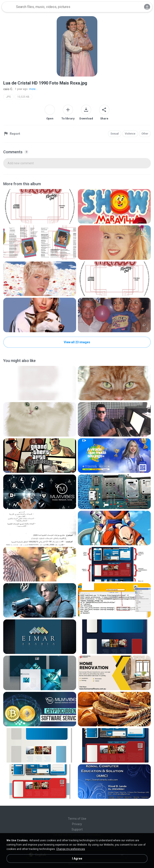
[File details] (40, 206)
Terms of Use (77, 819)
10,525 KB (23, 97)
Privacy (77, 824)
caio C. (8, 89)
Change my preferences (71, 849)
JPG (8, 97)
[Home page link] (8, 7)
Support (77, 829)
